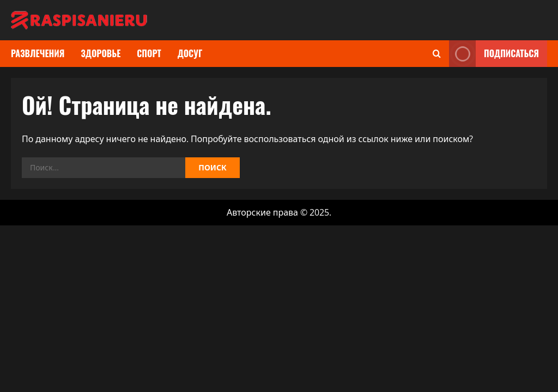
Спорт (149, 53)
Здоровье (101, 53)
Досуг (190, 53)
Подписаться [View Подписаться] (494, 54)
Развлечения (38, 53)
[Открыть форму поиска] (437, 54)
